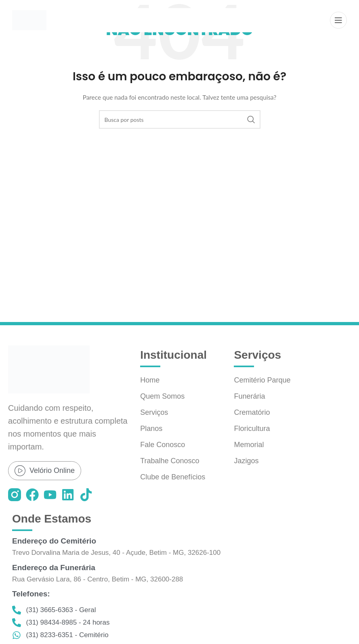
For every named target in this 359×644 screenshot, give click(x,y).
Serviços (154, 412)
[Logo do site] (29, 20)
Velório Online (52, 470)
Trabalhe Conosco (170, 461)
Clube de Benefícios (173, 477)
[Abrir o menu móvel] (338, 20)
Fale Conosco (163, 445)
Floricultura (252, 429)
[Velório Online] (20, 471)
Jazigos (246, 461)
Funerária (249, 396)
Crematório (252, 412)
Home (150, 380)
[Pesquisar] (180, 119)
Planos (151, 429)
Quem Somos (162, 396)
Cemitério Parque (262, 380)
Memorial (249, 445)
